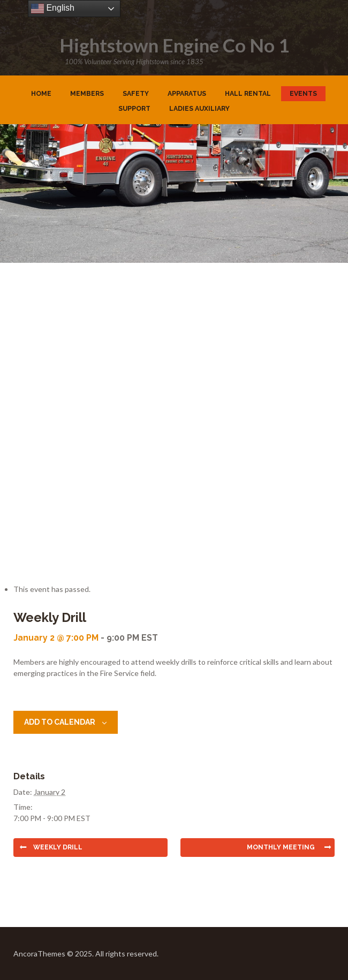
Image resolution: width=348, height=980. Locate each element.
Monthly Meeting (281, 847)
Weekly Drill (58, 847)
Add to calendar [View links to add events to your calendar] (60, 722)
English (53, 9)
